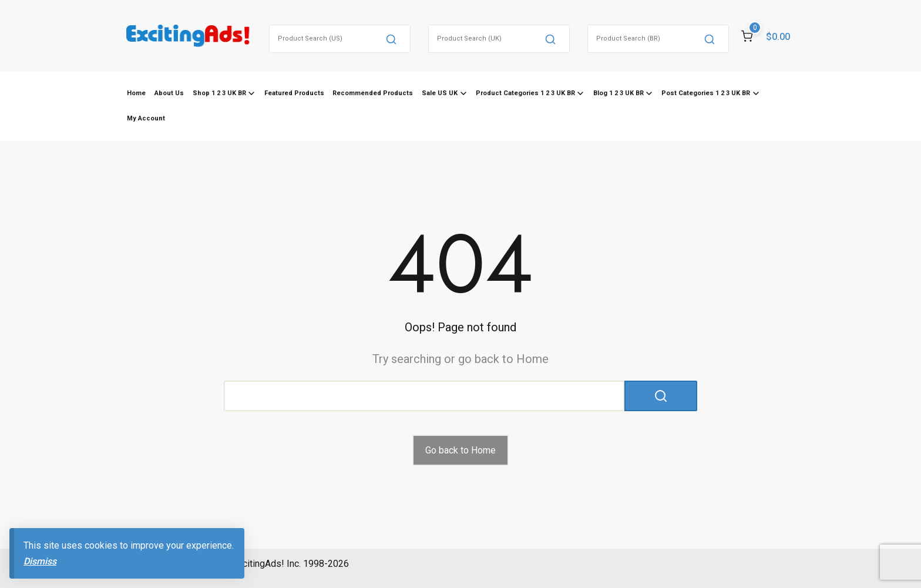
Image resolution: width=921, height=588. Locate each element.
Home (136, 93)
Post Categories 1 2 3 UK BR (706, 93)
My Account (146, 118)
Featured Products (294, 93)
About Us (169, 93)
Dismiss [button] (40, 561)
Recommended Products (373, 93)
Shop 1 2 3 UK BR (219, 93)
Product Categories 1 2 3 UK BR (525, 93)
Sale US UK (440, 93)
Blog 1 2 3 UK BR (619, 93)
